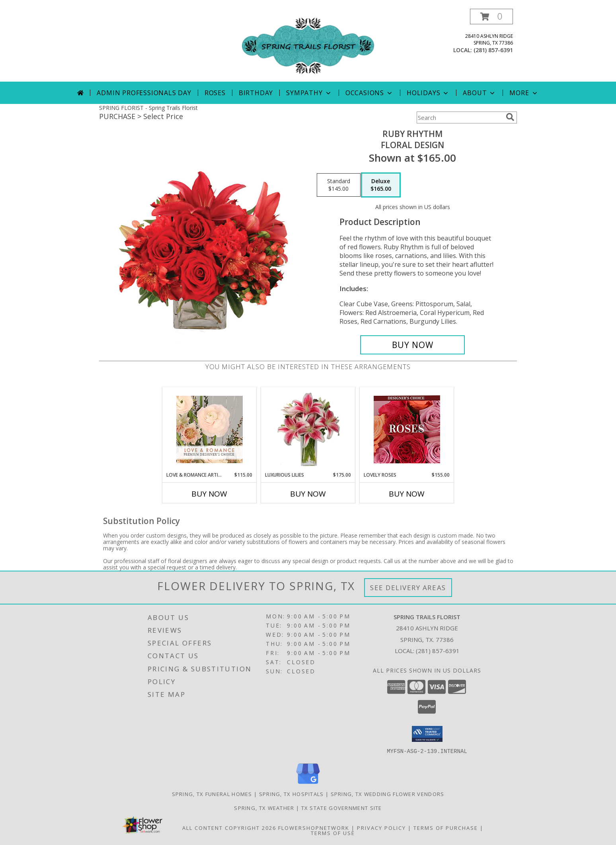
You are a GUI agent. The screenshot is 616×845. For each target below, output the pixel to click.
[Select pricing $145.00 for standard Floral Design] (339, 185)
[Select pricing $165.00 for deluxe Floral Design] (381, 185)
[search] (510, 117)
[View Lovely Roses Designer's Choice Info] (407, 429)
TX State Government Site (342, 808)
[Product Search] (460, 117)
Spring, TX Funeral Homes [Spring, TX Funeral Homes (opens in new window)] (212, 794)
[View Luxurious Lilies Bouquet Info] (308, 429)
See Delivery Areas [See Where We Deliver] (408, 588)
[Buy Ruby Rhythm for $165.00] (412, 345)
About (480, 93)
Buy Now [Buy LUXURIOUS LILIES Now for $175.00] (308, 494)
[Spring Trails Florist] (308, 45)
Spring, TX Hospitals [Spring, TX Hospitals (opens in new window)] (291, 794)
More (524, 93)
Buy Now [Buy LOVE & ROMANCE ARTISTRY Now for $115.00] (209, 494)
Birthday (256, 93)
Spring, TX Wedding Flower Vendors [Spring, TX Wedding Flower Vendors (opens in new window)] (388, 794)
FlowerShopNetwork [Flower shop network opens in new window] (314, 827)
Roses (215, 93)
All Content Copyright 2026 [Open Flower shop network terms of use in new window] (229, 827)
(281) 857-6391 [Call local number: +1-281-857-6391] (493, 50)
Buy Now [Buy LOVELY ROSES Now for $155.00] (407, 494)
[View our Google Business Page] (308, 784)
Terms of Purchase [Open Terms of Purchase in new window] (446, 827)
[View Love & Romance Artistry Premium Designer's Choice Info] (210, 429)
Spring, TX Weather (264, 808)
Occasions (369, 93)
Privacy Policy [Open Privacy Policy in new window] (381, 827)
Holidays (428, 93)
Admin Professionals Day (144, 93)
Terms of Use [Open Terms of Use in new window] (333, 833)
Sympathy (309, 93)
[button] (491, 17)
